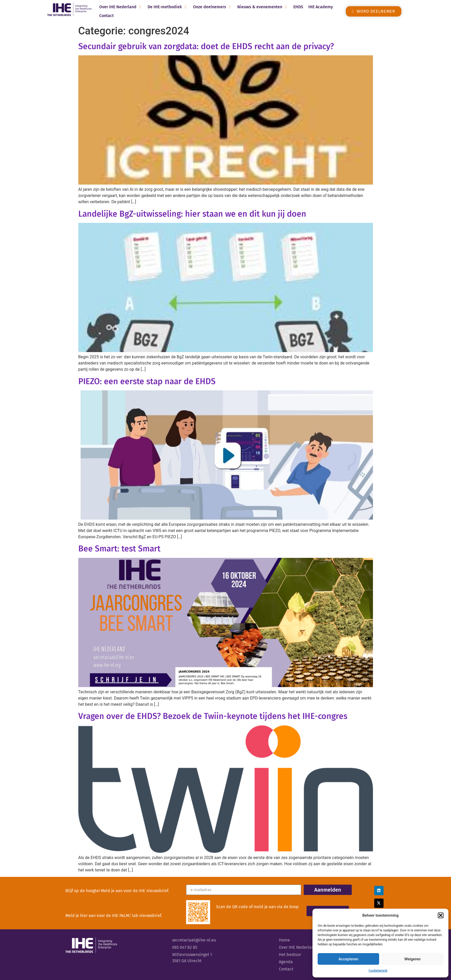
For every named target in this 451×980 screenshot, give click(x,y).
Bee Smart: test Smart (119, 549)
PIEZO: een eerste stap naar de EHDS (147, 381)
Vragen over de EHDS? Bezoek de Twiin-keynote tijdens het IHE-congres (213, 716)
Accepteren (349, 959)
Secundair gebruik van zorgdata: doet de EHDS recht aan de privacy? (206, 46)
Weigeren (413, 959)
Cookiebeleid (378, 971)
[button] (441, 915)
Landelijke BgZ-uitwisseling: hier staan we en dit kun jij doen (192, 214)
